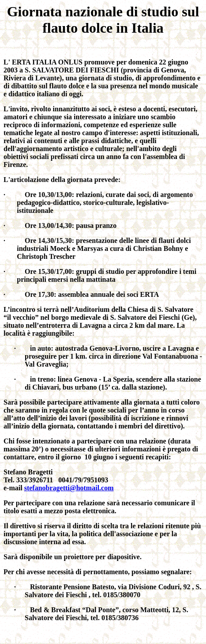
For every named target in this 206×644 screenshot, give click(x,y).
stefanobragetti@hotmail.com (69, 488)
